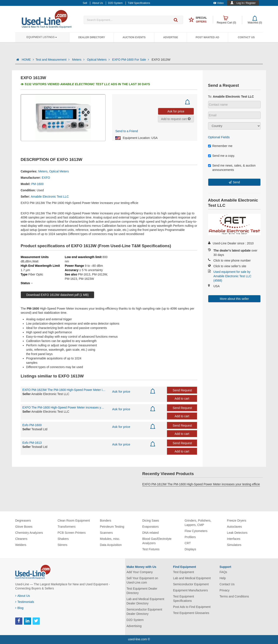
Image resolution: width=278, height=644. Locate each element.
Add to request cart (176, 119)
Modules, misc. (110, 539)
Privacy (225, 590)
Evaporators (150, 527)
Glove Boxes (24, 527)
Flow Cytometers (196, 531)
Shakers (63, 539)
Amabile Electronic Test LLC (50, 197)
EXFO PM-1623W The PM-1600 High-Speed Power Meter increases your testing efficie (64, 390)
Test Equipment (184, 572)
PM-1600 (37, 184)
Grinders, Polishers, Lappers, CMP (198, 523)
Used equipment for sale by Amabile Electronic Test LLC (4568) (232, 276)
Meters (79, 60)
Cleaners (21, 539)
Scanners (106, 533)
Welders (21, 545)
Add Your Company (140, 572)
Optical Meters (99, 60)
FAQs (223, 572)
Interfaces (234, 539)
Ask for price (121, 391)
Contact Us (246, 37)
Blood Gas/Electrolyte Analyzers (157, 541)
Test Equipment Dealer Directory (142, 591)
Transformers (67, 527)
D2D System (135, 620)
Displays (190, 549)
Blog (19, 608)
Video (219, 3)
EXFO (46, 178)
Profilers (190, 537)
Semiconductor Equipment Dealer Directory (144, 612)
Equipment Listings (42, 37)
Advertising (134, 626)
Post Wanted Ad (207, 37)
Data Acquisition (111, 545)
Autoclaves (234, 527)
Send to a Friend (127, 131)
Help (223, 578)
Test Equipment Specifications (184, 599)
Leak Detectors (237, 533)
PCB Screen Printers (72, 533)
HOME (28, 60)
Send (236, 182)
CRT (188, 543)
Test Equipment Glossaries (191, 613)
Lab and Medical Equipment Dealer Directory (146, 601)
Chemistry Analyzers (29, 533)
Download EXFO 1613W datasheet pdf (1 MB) (57, 295)
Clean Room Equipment (74, 521)
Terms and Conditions (234, 596)
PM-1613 (84, 274)
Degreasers (23, 521)
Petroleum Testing (112, 527)
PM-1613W (99, 274)
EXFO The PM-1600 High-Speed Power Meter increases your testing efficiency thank (64, 407)
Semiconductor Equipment (191, 584)
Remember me (220, 146)
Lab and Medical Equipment (192, 578)
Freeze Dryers (237, 521)
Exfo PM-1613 (32, 443)
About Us (23, 596)
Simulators (234, 545)
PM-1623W (86, 279)
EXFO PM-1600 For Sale (131, 60)
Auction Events (134, 37)
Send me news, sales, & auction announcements (232, 168)
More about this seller (234, 299)
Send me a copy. (222, 156)
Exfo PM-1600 (32, 425)
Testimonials (25, 602)
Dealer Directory (92, 37)
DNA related (150, 533)
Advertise (171, 37)
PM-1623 (71, 279)
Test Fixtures (151, 549)
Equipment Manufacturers (190, 590)
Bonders (106, 521)
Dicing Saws (151, 521)
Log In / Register (246, 3)
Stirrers (62, 545)
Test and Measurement (53, 60)
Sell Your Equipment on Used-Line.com (142, 580)
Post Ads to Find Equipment (192, 607)
